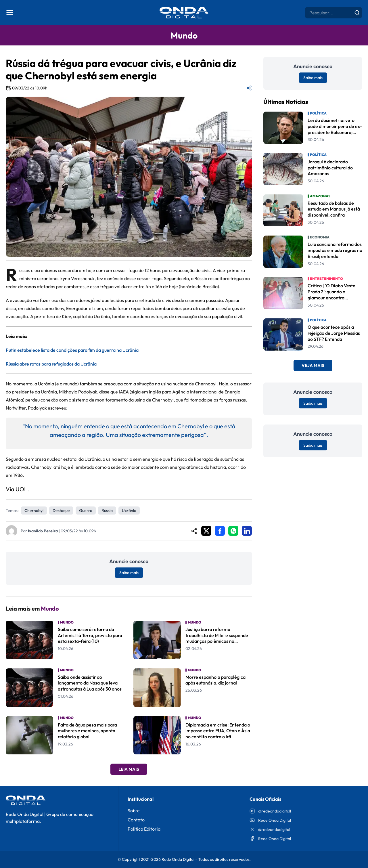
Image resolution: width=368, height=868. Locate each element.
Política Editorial (145, 829)
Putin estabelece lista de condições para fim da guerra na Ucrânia (72, 350)
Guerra (86, 511)
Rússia (107, 511)
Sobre (134, 810)
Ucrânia (129, 511)
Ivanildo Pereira (43, 531)
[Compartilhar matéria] (249, 88)
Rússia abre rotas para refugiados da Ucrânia (51, 364)
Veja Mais (313, 365)
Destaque (61, 511)
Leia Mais (129, 769)
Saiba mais (129, 573)
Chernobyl (34, 511)
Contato (136, 820)
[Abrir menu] (10, 13)
